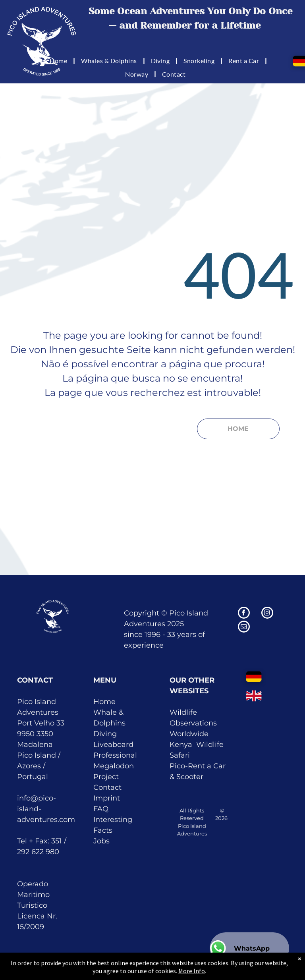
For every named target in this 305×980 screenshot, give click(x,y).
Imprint (107, 798)
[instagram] (267, 614)
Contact (107, 787)
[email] (244, 628)
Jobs (101, 841)
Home (104, 702)
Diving (105, 734)
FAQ (101, 809)
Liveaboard (113, 745)
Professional (115, 755)
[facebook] (244, 614)
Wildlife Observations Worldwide (193, 723)
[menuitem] (59, 61)
